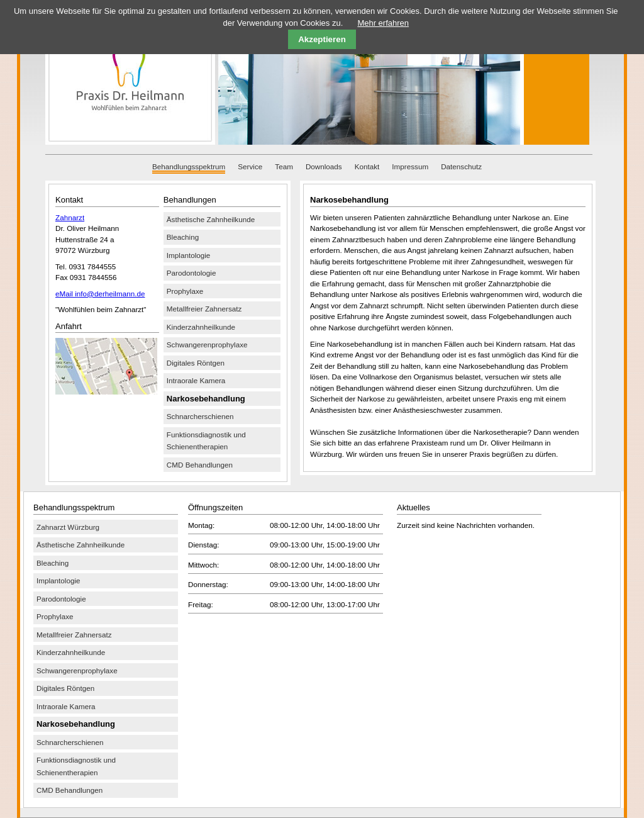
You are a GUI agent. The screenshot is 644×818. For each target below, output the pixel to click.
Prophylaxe (185, 291)
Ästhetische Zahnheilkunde (211, 219)
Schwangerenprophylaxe (207, 345)
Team (284, 166)
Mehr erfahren (383, 23)
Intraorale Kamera (196, 380)
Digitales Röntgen (196, 363)
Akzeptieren (322, 39)
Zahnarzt (70, 217)
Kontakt (367, 166)
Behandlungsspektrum (189, 166)
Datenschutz (461, 166)
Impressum (410, 166)
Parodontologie (192, 273)
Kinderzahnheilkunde (201, 327)
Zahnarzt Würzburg (68, 527)
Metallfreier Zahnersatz (204, 309)
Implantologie (189, 255)
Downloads (324, 166)
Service (250, 166)
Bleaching (183, 237)
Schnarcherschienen (200, 416)
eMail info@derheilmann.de (100, 294)
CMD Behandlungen (200, 465)
